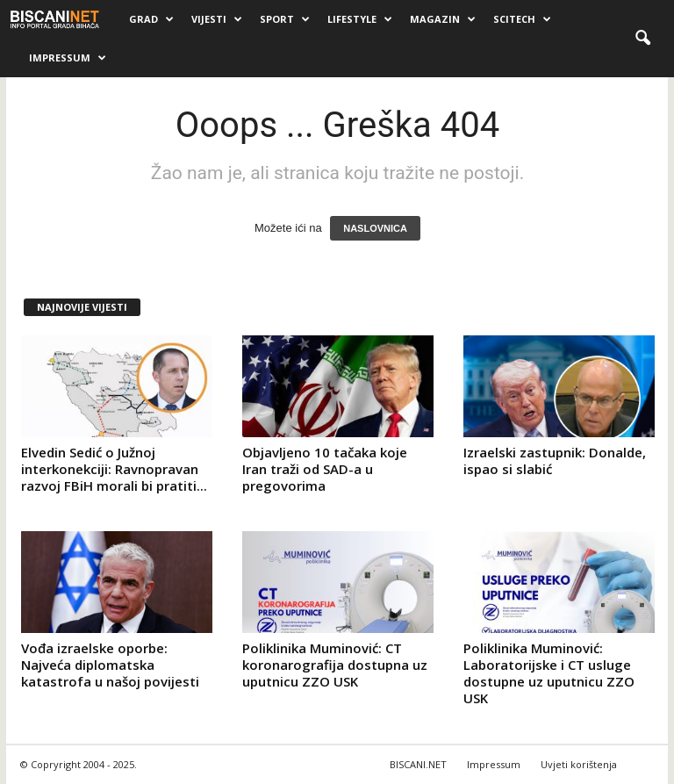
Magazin (443, 19)
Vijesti (217, 19)
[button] (642, 39)
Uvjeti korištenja (579, 764)
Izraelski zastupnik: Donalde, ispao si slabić (555, 460)
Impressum (68, 58)
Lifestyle (360, 19)
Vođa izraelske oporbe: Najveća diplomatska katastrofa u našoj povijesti (110, 665)
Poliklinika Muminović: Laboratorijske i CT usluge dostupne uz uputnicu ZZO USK (549, 673)
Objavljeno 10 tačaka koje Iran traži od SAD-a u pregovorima (325, 469)
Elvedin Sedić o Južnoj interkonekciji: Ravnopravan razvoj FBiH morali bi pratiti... (114, 469)
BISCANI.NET (418, 764)
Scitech (522, 19)
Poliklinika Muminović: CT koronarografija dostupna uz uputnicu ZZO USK (335, 665)
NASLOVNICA (375, 228)
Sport (285, 19)
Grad (151, 19)
